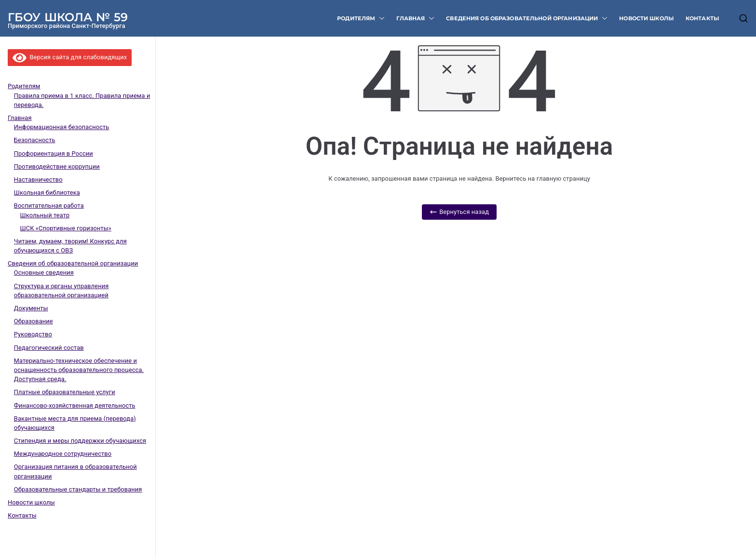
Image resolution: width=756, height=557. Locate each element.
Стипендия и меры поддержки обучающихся (80, 441)
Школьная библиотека (47, 192)
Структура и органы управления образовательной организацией (61, 291)
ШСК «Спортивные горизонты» (66, 228)
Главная (415, 19)
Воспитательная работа (49, 206)
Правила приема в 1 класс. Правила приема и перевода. (82, 100)
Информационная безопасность (62, 127)
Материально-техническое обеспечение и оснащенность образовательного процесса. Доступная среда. (79, 370)
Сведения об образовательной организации (527, 19)
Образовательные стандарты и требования (78, 489)
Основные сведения (44, 272)
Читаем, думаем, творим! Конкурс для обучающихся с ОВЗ (70, 246)
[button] (380, 19)
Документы (31, 308)
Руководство (33, 334)
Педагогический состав (49, 348)
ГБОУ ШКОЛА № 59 (68, 17)
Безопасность (35, 140)
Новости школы (647, 18)
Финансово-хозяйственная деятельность (75, 405)
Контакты (702, 18)
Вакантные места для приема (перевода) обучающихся (75, 423)
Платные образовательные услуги (65, 392)
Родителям (361, 19)
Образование (34, 321)
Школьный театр (45, 215)
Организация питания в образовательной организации (75, 471)
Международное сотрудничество (63, 454)
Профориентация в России (54, 153)
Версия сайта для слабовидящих (70, 57)
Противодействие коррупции (57, 166)
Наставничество (38, 179)
